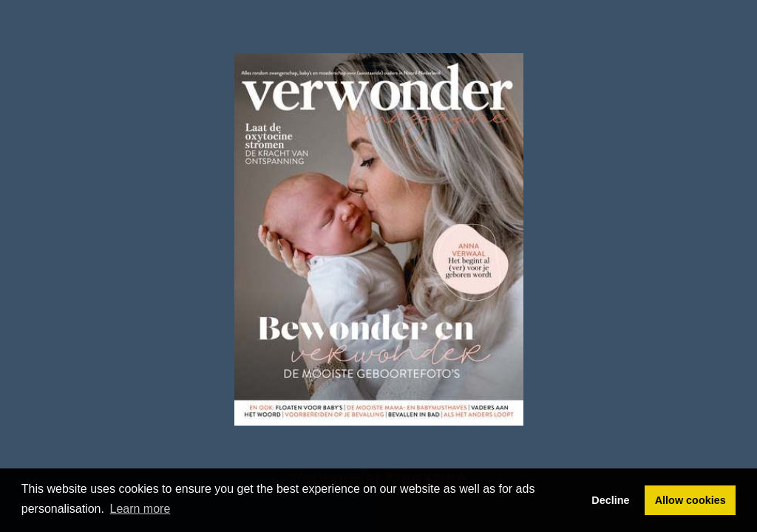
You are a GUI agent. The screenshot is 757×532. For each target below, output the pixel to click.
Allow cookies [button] (690, 500)
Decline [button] (610, 500)
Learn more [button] (140, 509)
